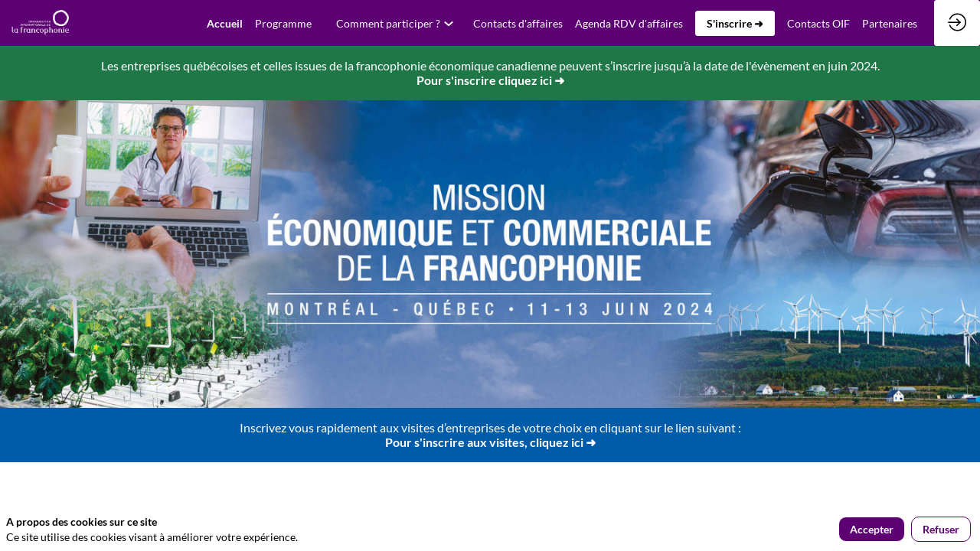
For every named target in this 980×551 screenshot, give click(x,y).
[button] (735, 23)
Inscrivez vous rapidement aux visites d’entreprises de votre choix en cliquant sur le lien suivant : (490, 427)
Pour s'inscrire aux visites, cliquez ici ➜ (490, 442)
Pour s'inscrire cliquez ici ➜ (490, 80)
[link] (283, 23)
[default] (225, 23)
